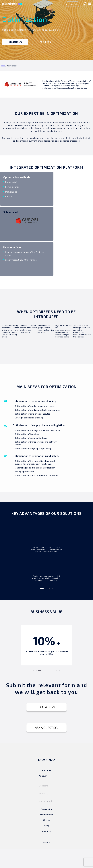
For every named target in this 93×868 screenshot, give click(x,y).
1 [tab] (42, 608)
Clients (46, 839)
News (47, 844)
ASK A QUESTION (47, 746)
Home (2, 66)
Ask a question (72, 4)
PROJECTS (45, 42)
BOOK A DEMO (46, 726)
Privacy (47, 861)
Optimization (46, 833)
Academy (43, 812)
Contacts (46, 850)
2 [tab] (46, 608)
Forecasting (47, 828)
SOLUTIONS (15, 42)
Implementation (47, 820)
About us (46, 789)
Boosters (43, 804)
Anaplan (43, 795)
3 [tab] (51, 608)
